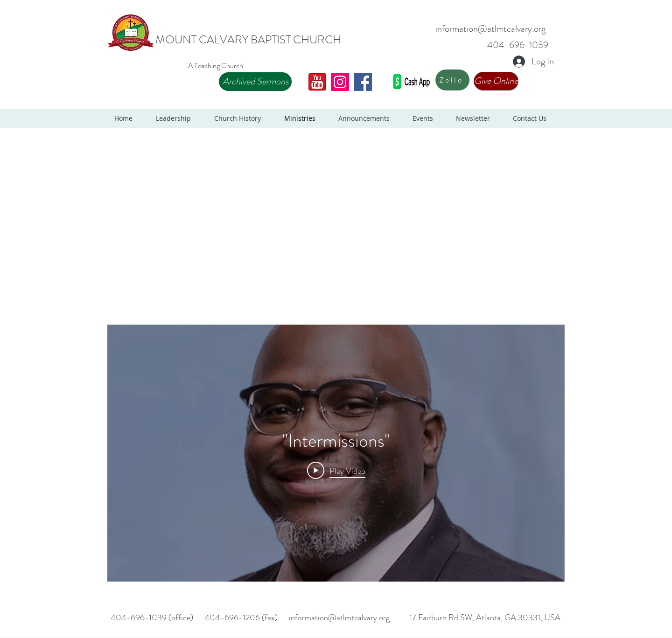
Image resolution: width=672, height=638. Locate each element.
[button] (178, 118)
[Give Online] (496, 81)
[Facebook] (363, 82)
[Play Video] (336, 471)
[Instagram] (340, 82)
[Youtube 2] (317, 82)
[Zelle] (452, 80)
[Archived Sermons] (255, 82)
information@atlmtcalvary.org (490, 29)
